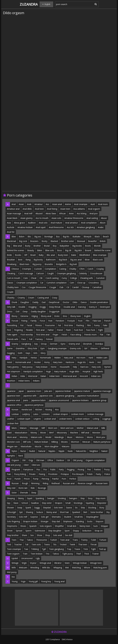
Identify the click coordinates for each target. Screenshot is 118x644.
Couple (10, 292)
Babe (74, 255)
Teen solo (36, 544)
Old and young (14, 465)
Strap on (99, 531)
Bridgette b (61, 264)
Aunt (93, 204)
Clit (41, 278)
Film (89, 325)
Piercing (45, 479)
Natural (42, 451)
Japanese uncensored (59, 400)
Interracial (33, 376)
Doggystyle (54, 311)
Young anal (59, 581)
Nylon (14, 451)
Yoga (23, 581)
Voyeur (33, 563)
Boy (55, 246)
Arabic (101, 227)
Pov (45, 469)
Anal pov (94, 213)
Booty (44, 241)
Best (20, 260)
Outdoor (60, 460)
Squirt (30, 498)
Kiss (57, 410)
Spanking (40, 498)
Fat (59, 325)
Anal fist (11, 232)
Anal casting (92, 218)
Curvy (64, 278)
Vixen (67, 563)
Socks (90, 521)
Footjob (71, 321)
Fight (101, 330)
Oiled (26, 465)
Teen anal (65, 540)
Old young (78, 460)
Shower (10, 508)
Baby (41, 255)
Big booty (38, 260)
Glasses (94, 348)
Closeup (86, 287)
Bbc (29, 237)
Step (83, 498)
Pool (9, 479)
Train (25, 554)
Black (97, 237)
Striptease (68, 521)
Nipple (61, 451)
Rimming (35, 483)
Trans (75, 540)
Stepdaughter (92, 517)
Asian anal (57, 204)
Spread (19, 531)
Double (22, 307)
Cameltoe (97, 287)
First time (69, 325)
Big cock (23, 241)
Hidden (57, 358)
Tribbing (35, 549)
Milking (55, 442)
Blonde (97, 246)
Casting (63, 269)
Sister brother (97, 512)
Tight (93, 549)
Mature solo (36, 437)
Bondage (49, 237)
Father (51, 330)
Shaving (29, 512)
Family (34, 321)
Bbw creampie (100, 255)
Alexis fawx (51, 213)
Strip (83, 508)
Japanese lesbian (63, 391)
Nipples (52, 451)
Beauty (31, 250)
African (62, 213)
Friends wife (13, 339)
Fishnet (49, 339)
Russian (15, 483)
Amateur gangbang (86, 227)
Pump (36, 479)
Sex (32, 535)
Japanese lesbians (80, 400)
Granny (15, 344)
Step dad (56, 521)
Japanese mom (34, 391)
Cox (24, 287)
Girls (35, 353)
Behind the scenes (16, 250)
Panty (98, 474)
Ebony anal (46, 316)
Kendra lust (27, 410)
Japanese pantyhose (34, 405)
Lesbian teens (65, 419)
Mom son (53, 428)
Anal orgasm (94, 209)
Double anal (69, 307)
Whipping (58, 568)
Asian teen (65, 209)
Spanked (76, 512)
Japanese (11, 391)
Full (31, 339)
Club (61, 287)
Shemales (56, 517)
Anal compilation (89, 223)
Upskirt (15, 558)
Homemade (45, 358)
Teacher (18, 544)
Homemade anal (23, 362)
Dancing (82, 307)
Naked (104, 451)
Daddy (35, 302)
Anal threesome (56, 227)
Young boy (46, 581)
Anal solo (43, 223)
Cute (26, 278)
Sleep (34, 493)
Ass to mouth (42, 218)
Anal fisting (52, 209)
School (25, 503)
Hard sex (84, 367)
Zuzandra (29, 4)
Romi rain (23, 488)
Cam (72, 283)
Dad (44, 302)
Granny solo (75, 348)
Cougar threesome (37, 287)
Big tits (66, 237)
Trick (86, 549)
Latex (36, 414)
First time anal (43, 335)
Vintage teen (96, 563)
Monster (96, 433)
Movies (64, 442)
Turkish (54, 540)
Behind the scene (102, 250)
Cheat (34, 278)
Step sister (47, 503)
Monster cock (13, 442)
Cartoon (40, 273)
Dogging (32, 307)
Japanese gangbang (65, 396)
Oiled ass (36, 465)
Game (10, 348)
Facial (29, 325)
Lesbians (46, 414)
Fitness (39, 325)
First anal (40, 330)
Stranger (45, 521)
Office (50, 460)
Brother (37, 246)
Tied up (102, 549)
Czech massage (26, 273)
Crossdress (94, 283)
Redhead (56, 483)
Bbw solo (50, 250)
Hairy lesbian (42, 367)
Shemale (24, 493)
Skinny (21, 498)
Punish (18, 479)
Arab (29, 204)
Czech (90, 269)
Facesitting (12, 325)
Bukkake (76, 237)
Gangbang (26, 344)
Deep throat (55, 307)
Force (42, 321)
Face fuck (91, 330)
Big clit (68, 250)
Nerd (21, 456)
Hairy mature (60, 371)
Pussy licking (20, 474)
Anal (14, 204)
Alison (103, 223)
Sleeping (11, 498)
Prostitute (53, 474)
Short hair (64, 512)
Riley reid (11, 488)
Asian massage (14, 213)
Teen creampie (14, 549)
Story (102, 508)
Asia (9, 223)
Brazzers (34, 241)
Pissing (81, 469)
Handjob (23, 358)
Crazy (55, 298)
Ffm (88, 321)
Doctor (66, 302)
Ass (47, 204)
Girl (86, 348)
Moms (90, 437)
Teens (47, 544)
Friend (60, 330)
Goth (20, 353)
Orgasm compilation (95, 460)
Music (70, 437)
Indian (14, 376)
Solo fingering (13, 521)
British (103, 241)
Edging (35, 316)
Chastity (11, 298)
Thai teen (83, 544)
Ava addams (79, 209)
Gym (42, 348)
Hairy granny (13, 367)
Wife (14, 568)
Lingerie (37, 419)
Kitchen (39, 410)
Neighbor (94, 451)
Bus (58, 237)
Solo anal (57, 535)
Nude (70, 451)
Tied (9, 544)
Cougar (53, 287)
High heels (98, 371)
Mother (80, 428)
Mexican (86, 442)
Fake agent (12, 335)
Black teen (24, 264)
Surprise (34, 517)
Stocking (92, 508)
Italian (43, 376)
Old (24, 460)
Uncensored (27, 558)
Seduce (40, 512)
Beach (106, 237)
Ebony (14, 316)
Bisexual (81, 241)
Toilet (93, 540)
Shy (108, 512)
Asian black (12, 218)
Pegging (71, 469)
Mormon (75, 442)
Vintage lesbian (80, 563)
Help (75, 367)
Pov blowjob (78, 474)
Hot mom (81, 358)
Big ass (38, 237)
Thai (22, 540)
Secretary (11, 517)
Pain (9, 474)
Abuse (104, 218)
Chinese (15, 269)
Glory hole (32, 348)
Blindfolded (85, 255)
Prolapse (65, 474)
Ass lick (70, 227)
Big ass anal (76, 260)
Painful (55, 479)
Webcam (23, 568)
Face (24, 339)
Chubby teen (13, 287)
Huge (48, 371)
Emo (65, 316)
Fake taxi (97, 321)
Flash (68, 330)
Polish (90, 474)
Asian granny (27, 218)
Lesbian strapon (60, 414)
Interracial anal (70, 376)
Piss (38, 469)
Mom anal (12, 437)
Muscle (38, 446)
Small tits (79, 517)
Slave (16, 503)
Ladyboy (26, 414)
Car (42, 283)
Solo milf (23, 517)
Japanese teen (14, 396)
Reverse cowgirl (85, 483)
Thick (87, 554)
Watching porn (100, 568)
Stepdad (47, 508)
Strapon (59, 503)
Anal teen (39, 209)
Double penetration (99, 302)
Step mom (101, 498)
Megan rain (12, 446)
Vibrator (58, 563)
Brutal (47, 246)
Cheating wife (87, 278)
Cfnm (82, 269)
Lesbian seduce (82, 419)
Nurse (23, 451)
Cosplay (100, 269)
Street (10, 531)
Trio (48, 554)
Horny (47, 362)
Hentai (34, 358)
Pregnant (16, 469)
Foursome (50, 325)
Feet (50, 321)
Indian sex (96, 376)
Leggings (106, 419)
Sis (76, 508)
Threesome (42, 540)
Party (61, 469)
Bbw (14, 237)
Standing (80, 521)
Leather (11, 419)
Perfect (73, 479)
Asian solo (56, 218)
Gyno (63, 344)
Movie (43, 433)
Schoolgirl (11, 512)
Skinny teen (85, 526)
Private (32, 474)
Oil (69, 460)
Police (107, 474)
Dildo (75, 302)
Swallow (35, 503)
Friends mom (90, 335)
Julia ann (48, 391)
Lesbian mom (77, 414)
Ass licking (82, 213)
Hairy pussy (27, 367)
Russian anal (69, 483)
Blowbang (12, 264)
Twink (72, 544)
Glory (43, 353)
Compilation (50, 269)
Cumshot (100, 278)
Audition (32, 223)
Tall (27, 544)
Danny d (93, 307)
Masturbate (26, 446)
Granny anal (74, 344)
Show (39, 535)
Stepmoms (12, 526)
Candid (75, 287)
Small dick (72, 526)
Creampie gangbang (66, 273)
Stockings (78, 503)
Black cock (98, 260)
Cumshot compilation (57, 283)
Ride (33, 488)
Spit (21, 512)
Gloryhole (87, 344)
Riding (45, 483)
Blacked (54, 241)
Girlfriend (105, 348)
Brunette (49, 264)
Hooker (37, 362)
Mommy (24, 437)
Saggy (37, 508)
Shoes (23, 526)
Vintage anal (45, 563)
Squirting (90, 503)
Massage (34, 428)
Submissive (40, 531)
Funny (97, 325)
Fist (22, 325)
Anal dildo (27, 209)
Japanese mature (82, 391)
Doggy (43, 307)
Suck (95, 526)
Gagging (11, 353)
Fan (108, 335)
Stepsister (102, 503)
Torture (103, 540)
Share (24, 535)
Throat (93, 544)
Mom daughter (51, 446)
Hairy (14, 358)
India (23, 376)
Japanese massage (102, 391)
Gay (36, 344)
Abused (39, 213)
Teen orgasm (13, 554)
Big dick (78, 250)
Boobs (18, 255)
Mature (23, 428)
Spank (28, 508)
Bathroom (51, 260)
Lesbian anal (50, 419)
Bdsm (22, 237)
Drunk (14, 302)
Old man (40, 460)
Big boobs (77, 246)
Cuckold (38, 269)
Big (8, 246)
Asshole (11, 227)
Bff (26, 255)
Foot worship (27, 335)
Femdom (60, 321)
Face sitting (76, 335)
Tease (77, 549)
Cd (68, 287)
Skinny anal (51, 512)
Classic (10, 283)
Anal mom (103, 204)
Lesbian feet (13, 423)
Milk (103, 428)
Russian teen (102, 483)
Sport (67, 531)
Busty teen (63, 255)
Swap (20, 508)
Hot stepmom (14, 371)
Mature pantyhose (102, 442)
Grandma (20, 348)
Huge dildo (74, 371)
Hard (91, 358)
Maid (9, 433)
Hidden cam (102, 358)
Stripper (104, 526)
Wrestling (35, 568)
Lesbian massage (95, 414)
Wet (67, 568)
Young (15, 581)
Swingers (73, 498)
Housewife (65, 367)
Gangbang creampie (57, 348)
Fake (105, 325)
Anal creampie (81, 204)
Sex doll (69, 535)
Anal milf (28, 213)
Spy (9, 503)
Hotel (9, 362)
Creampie (27, 269)
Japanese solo (46, 396)
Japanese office (14, 405)
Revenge (42, 488)
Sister (14, 493)
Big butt (73, 264)
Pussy (107, 469)
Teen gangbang (56, 549)
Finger (55, 335)
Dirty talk (11, 307)
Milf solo (27, 442)
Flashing (80, 325)
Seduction (87, 531)
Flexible (29, 330)
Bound (88, 250)
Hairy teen (58, 362)
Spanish (33, 526)
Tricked (63, 544)
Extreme (24, 316)
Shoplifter (59, 526)
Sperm (28, 531)
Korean (15, 410)
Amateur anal (13, 209)
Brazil (33, 255)
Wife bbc (46, 568)
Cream (31, 298)
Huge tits (82, 362)
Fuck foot (78, 330)
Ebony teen (76, 316)
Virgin (24, 563)
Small (68, 503)
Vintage (15, 563)
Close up (81, 283)
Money (34, 433)
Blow (87, 260)
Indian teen (54, 376)
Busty (28, 246)
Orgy (31, 460)
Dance (84, 302)
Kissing (49, 410)
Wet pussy (12, 572)
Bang (28, 260)
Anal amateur (72, 223)
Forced (15, 321)
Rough (25, 483)
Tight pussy (68, 554)
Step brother (13, 535)
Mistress (80, 437)
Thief (78, 554)
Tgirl (44, 549)
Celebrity (83, 273)
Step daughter (55, 531)
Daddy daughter (38, 311)
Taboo (30, 540)
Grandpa (99, 344)
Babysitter (64, 246)
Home (54, 367)
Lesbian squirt (24, 419)
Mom (14, 428)
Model (48, 437)
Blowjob (88, 237)
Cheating (11, 273)
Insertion (11, 381)
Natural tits (81, 451)
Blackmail (11, 241)
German (54, 344)
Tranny (84, 540)
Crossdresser (96, 273)
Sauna (69, 508)
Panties (97, 469)
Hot (99, 362)
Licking (96, 419)
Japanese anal (13, 400)
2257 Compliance (53, 639)
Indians (36, 381)
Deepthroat (54, 302)
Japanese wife (30, 396)
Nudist (32, 451)
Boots (88, 246)
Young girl (33, 581)
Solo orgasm (46, 526)
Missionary (62, 433)
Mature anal (92, 428)
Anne (71, 213)
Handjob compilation (33, 371)
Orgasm (15, 460)
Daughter (25, 302)
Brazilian (11, 260)
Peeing (42, 474)
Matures (66, 446)
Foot (80, 321)
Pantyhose (28, 469)
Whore (87, 568)
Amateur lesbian (25, 227)
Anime (68, 204)
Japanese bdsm (38, 400)
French (107, 321)
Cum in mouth (14, 278)
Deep (25, 311)
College (74, 278)
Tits (55, 544)
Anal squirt (41, 227)
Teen (14, 540)
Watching (76, 568)
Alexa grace (19, 223)
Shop (48, 535)
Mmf (51, 433)
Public (53, 469)
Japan (21, 391)
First (9, 330)
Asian (21, 204)
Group (44, 344)
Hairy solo (96, 367)
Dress (10, 311)
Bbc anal (51, 255)
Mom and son (67, 428)
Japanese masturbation (88, 396)
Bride (9, 255)
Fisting (24, 321)
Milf (43, 428)
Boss (60, 250)
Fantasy (39, 339)
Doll (17, 311)
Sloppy (76, 531)
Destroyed (105, 307)
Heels (92, 362)
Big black (63, 260)
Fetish (64, 335)
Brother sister (68, 241)
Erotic (57, 316)
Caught (50, 273)
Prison (27, 479)
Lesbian (15, 414)
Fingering (18, 330)
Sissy (90, 498)
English (87, 316)
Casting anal (43, 298)
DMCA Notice (67, 639)
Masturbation (21, 433)
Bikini (40, 250)
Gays (28, 353)
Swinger (51, 498)
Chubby (73, 269)
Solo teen (58, 508)
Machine (74, 433)
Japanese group (99, 400)
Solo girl (45, 517)
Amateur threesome (74, 218)
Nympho (11, 456)
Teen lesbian (37, 554)
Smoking (62, 498)
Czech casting (52, 278)
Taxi (26, 549)
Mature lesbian (41, 442)
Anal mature (56, 223)
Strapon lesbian (30, 521)
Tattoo (56, 554)
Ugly (38, 558)
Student (68, 517)
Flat (102, 335)
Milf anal (85, 433)
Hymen (107, 367)
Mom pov (101, 437)
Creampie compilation (27, 283)
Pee (89, 469)
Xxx (13, 577)
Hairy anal (68, 358)
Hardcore (70, 362)
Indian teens (24, 381)
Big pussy (37, 264)
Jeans (26, 400)
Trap (69, 549)
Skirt (85, 512)
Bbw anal (17, 246)
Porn (64, 479)
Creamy (21, 298)
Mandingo (59, 437)
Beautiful (92, 241)
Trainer (95, 554)
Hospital (86, 371)
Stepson (99, 521)
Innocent (84, 376)
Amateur (39, 204)
